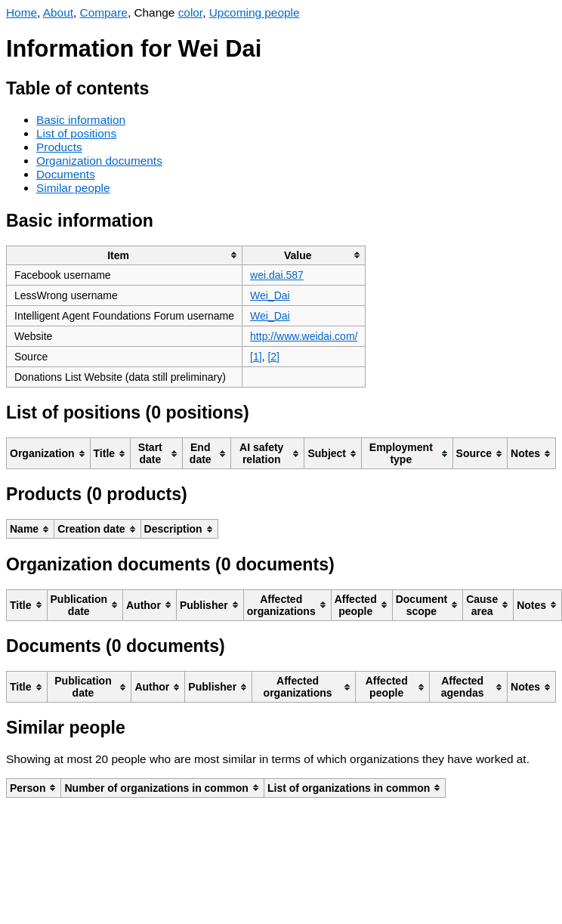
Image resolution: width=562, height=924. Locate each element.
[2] (273, 357)
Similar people (73, 188)
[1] (256, 357)
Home (22, 12)
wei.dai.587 (277, 275)
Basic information (81, 120)
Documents (66, 174)
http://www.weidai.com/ (304, 336)
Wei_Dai (270, 295)
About (58, 12)
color (191, 12)
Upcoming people (255, 12)
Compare (104, 12)
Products (59, 147)
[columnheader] (125, 255)
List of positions (76, 133)
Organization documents (99, 161)
